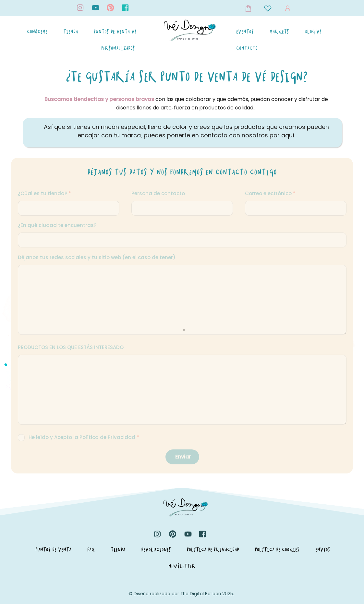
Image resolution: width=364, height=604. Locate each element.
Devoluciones (156, 549)
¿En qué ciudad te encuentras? (57, 225)
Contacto (247, 48)
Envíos (323, 549)
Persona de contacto (158, 193)
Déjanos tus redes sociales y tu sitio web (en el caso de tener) (97, 257)
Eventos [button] (245, 32)
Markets (279, 32)
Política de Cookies (277, 549)
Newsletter (182, 566)
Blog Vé (313, 32)
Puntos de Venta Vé (115, 32)
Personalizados (118, 48)
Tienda (71, 32)
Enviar (183, 457)
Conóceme (37, 32)
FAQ (91, 549)
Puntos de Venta (53, 549)
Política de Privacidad (213, 549)
